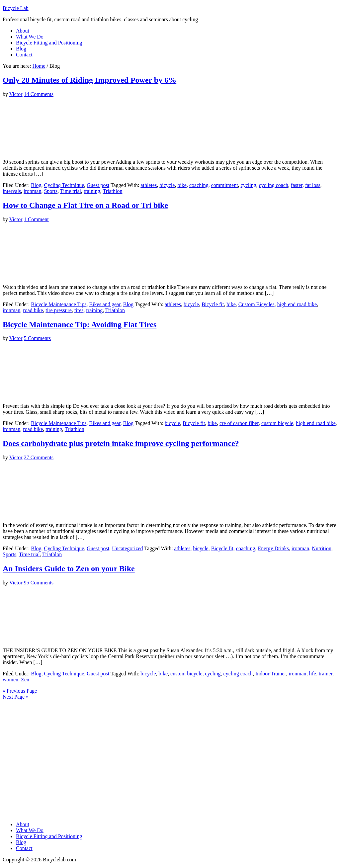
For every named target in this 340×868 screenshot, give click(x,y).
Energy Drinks (273, 548)
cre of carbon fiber (239, 423)
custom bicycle (277, 423)
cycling (249, 185)
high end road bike (297, 304)
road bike (33, 310)
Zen (25, 680)
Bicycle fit (213, 304)
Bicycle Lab (16, 8)
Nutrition (322, 548)
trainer (326, 674)
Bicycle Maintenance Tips (59, 304)
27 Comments (39, 457)
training (92, 191)
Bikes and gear (105, 304)
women (10, 680)
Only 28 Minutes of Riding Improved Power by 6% (89, 80)
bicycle (167, 185)
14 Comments (39, 94)
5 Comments (37, 338)
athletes (149, 185)
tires (79, 310)
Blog (36, 185)
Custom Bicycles (256, 304)
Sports (51, 191)
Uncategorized (127, 548)
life (313, 674)
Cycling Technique (64, 185)
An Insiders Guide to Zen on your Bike (69, 568)
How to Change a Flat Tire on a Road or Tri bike (85, 205)
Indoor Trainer (271, 674)
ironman (32, 191)
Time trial (71, 191)
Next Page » (16, 697)
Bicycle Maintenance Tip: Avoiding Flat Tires (80, 324)
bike (182, 185)
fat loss (313, 185)
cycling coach (274, 185)
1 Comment (36, 219)
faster (297, 185)
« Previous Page (20, 691)
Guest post (98, 185)
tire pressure (59, 310)
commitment (225, 185)
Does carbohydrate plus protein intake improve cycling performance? (121, 443)
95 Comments (39, 583)
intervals (12, 191)
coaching (199, 185)
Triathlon (113, 191)
